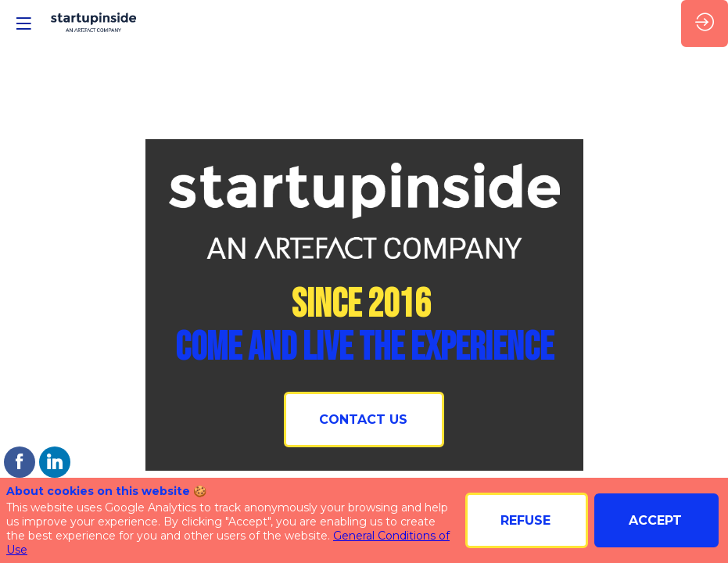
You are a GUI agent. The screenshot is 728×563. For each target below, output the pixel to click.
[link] (20, 462)
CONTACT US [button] (363, 420)
